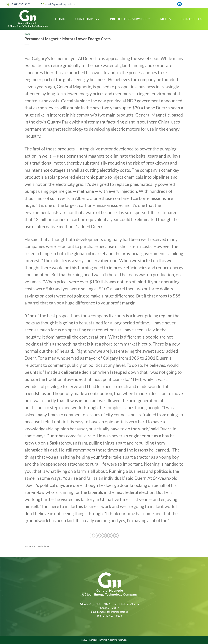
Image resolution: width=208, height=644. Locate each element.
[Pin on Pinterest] (110, 536)
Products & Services (130, 19)
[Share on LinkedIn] (116, 536)
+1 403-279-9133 (20, 4)
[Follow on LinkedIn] (179, 4)
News (27, 34)
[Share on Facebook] (92, 536)
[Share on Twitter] (98, 536)
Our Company (88, 19)
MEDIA (166, 19)
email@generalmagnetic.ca (60, 4)
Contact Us (192, 19)
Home (60, 19)
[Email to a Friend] (104, 536)
